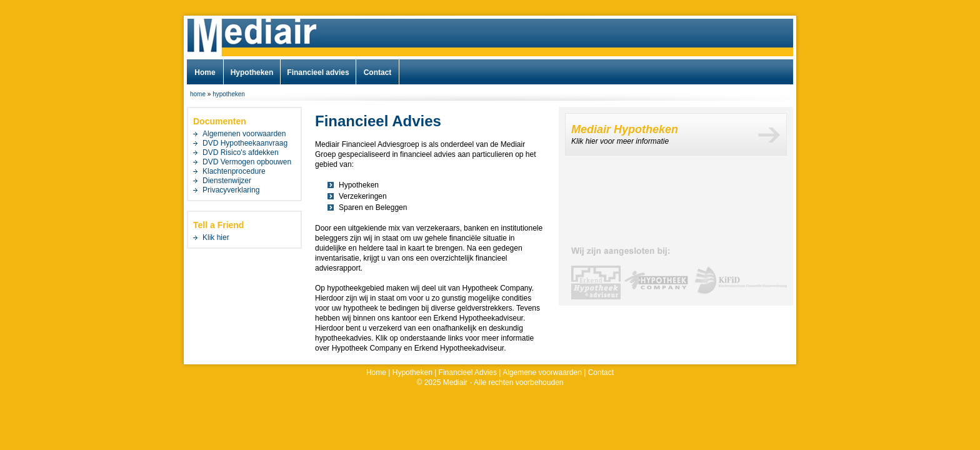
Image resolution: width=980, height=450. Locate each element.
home (198, 94)
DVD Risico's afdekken (241, 152)
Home (205, 72)
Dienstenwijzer (227, 181)
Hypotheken (252, 72)
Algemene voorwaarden (542, 372)
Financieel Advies (468, 372)
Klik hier (216, 237)
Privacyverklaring (231, 190)
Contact (378, 72)
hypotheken (229, 94)
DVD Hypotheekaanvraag (245, 143)
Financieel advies (318, 72)
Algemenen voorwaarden (244, 134)
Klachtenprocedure (234, 171)
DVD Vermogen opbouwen (247, 162)
